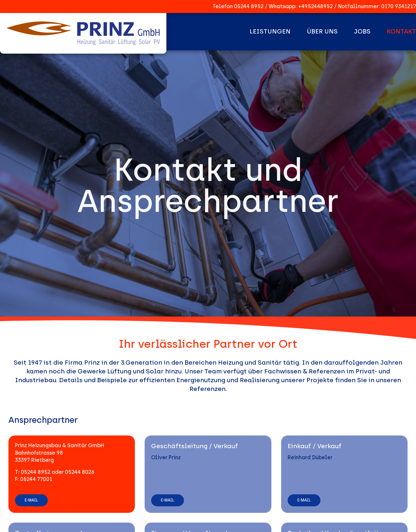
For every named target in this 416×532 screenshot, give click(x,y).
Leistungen (270, 31)
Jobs (362, 31)
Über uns (322, 31)
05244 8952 (249, 6)
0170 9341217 (399, 6)
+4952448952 (315, 6)
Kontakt (401, 31)
